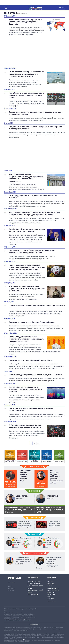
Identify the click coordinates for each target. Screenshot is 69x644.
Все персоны (33, 595)
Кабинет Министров (35, 586)
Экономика (52, 601)
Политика (51, 595)
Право (50, 597)
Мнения (34, 491)
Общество (51, 592)
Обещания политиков (34, 553)
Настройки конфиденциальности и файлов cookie (17, 620)
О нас (10, 586)
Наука (50, 586)
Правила (11, 591)
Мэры (30, 592)
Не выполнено (19, 545)
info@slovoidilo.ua (34, 624)
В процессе (18, 540)
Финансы (51, 599)
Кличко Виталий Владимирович (19, 538)
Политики (34, 534)
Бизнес (50, 582)
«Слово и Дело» (16, 613)
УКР (60, 8)
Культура (51, 584)
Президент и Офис (35, 582)
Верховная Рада (34, 584)
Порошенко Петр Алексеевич (50, 538)
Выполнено (18, 543)
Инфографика (34, 518)
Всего (16, 547)
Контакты (11, 589)
